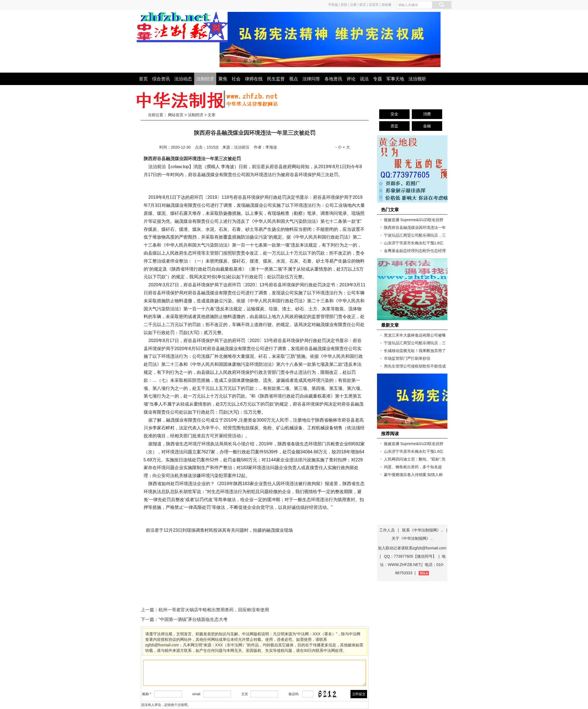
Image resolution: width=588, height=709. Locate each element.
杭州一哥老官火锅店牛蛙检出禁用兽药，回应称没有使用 (214, 610)
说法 (364, 79)
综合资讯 (161, 79)
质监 (394, 126)
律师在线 (254, 79)
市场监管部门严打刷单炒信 (407, 358)
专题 (378, 79)
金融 (427, 126)
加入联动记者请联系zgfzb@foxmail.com (412, 548)
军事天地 (395, 79)
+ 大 (346, 147)
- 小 (338, 147)
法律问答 (311, 79)
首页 (143, 79)
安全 (394, 114)
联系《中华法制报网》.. (423, 530)
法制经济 (205, 79)
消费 (427, 114)
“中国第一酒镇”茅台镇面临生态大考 (193, 619)
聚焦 (223, 79)
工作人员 (387, 530)
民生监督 (276, 79)
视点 (294, 79)
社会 (236, 79)
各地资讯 (333, 79)
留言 (363, 5)
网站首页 (176, 115)
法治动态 (183, 79)
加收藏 (386, 5)
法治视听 (417, 79)
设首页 (374, 5)
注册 (353, 5)
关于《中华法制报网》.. (412, 538)
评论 (351, 79)
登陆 (344, 5)
